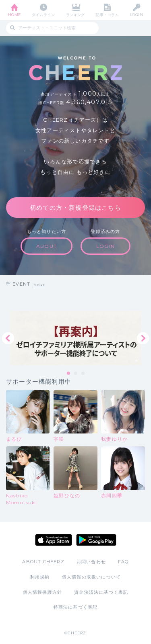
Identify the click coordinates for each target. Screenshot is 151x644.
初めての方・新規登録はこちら (75, 208)
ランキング (75, 15)
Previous (8, 338)
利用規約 (40, 577)
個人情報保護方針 (43, 592)
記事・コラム (107, 15)
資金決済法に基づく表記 (101, 592)
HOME (14, 15)
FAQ (123, 562)
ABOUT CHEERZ (43, 562)
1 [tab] (69, 374)
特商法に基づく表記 (76, 607)
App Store (54, 540)
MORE (39, 285)
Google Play (96, 540)
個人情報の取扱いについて (91, 577)
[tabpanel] (75, 338)
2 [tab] (76, 374)
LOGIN (137, 15)
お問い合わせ (91, 562)
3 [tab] (83, 374)
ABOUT (47, 246)
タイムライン (43, 15)
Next (143, 338)
